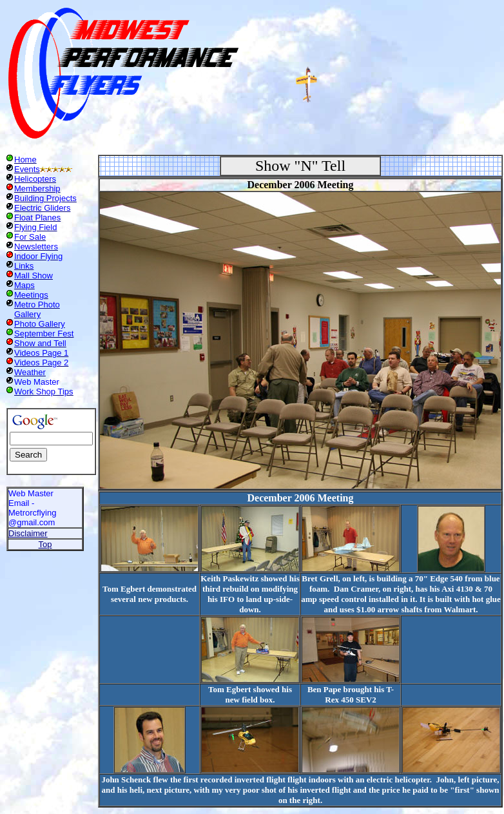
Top (45, 544)
